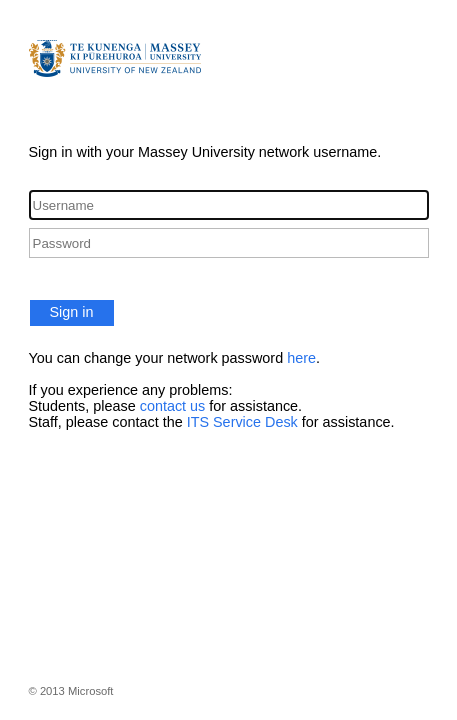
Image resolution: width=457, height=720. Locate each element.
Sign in (72, 312)
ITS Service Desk (242, 422)
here (301, 358)
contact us (173, 406)
